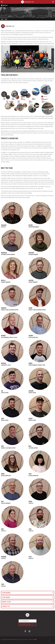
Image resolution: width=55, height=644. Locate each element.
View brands (28, 593)
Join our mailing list (27, 624)
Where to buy (4, 6)
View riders (28, 597)
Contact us (28, 606)
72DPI (35, 640)
